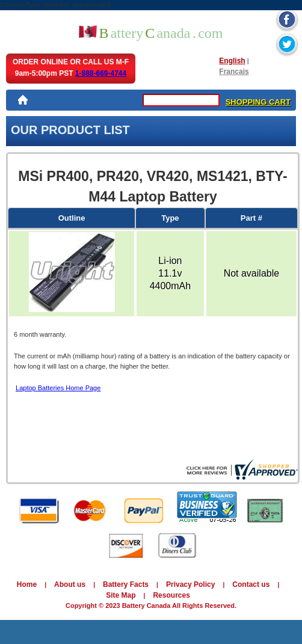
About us (70, 584)
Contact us (251, 584)
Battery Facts (126, 584)
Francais (234, 72)
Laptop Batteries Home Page (58, 388)
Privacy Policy (190, 584)
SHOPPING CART (258, 102)
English (232, 61)
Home (27, 584)
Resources (171, 595)
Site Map (121, 595)
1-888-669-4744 (101, 73)
